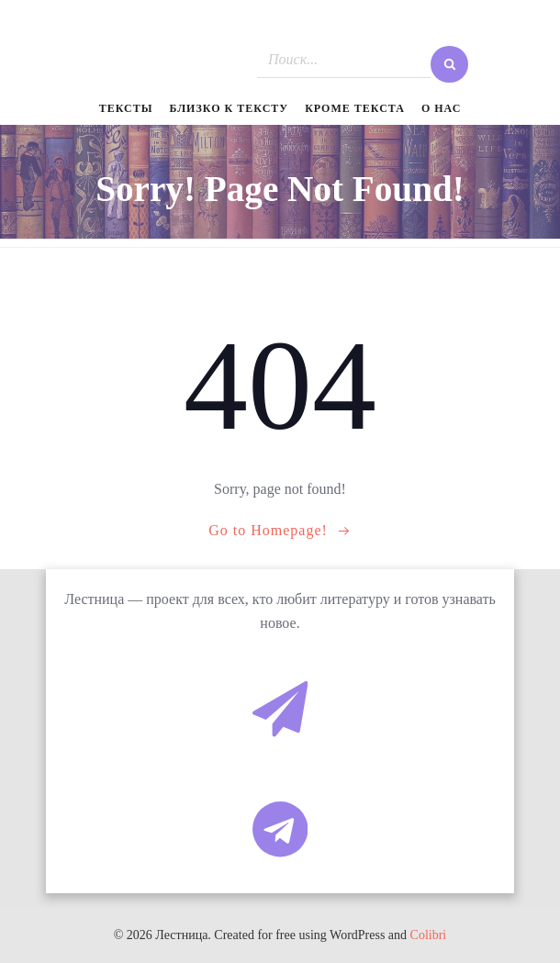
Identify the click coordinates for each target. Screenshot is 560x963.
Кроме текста (355, 108)
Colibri (429, 935)
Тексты (126, 108)
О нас (441, 108)
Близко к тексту (230, 108)
